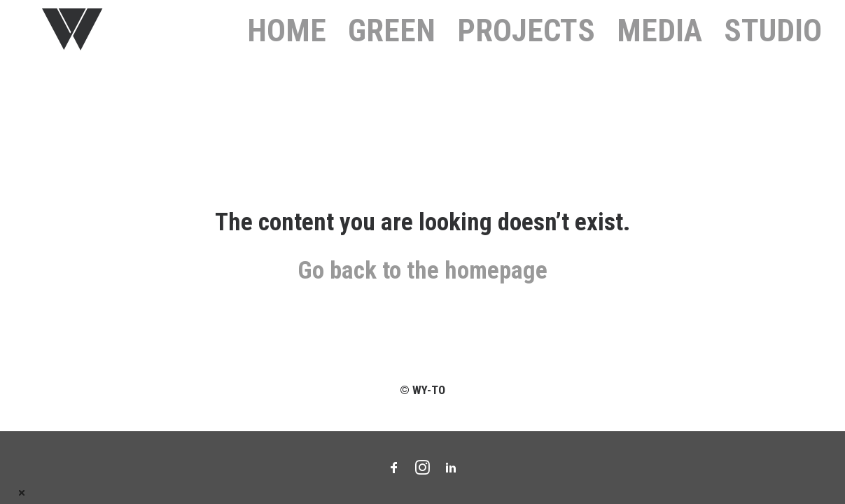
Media (659, 42)
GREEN (392, 42)
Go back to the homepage (422, 294)
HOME (287, 42)
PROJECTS (526, 42)
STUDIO (773, 42)
